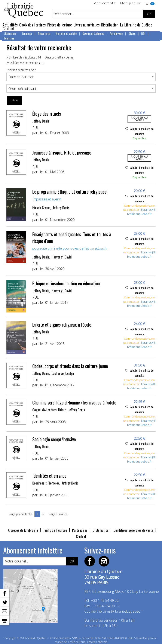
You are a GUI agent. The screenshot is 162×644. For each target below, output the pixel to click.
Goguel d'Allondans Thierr (49, 410)
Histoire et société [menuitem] (66, 33)
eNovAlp (102, 642)
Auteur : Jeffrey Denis (59, 57)
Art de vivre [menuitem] (116, 33)
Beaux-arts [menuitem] (44, 33)
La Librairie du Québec (136, 25)
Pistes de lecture (60, 25)
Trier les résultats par (21, 70)
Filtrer (14, 100)
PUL (36, 128)
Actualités (10, 25)
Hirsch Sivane (41, 208)
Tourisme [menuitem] (9, 38)
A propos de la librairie (23, 530)
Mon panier (131, 3)
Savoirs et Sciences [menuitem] (93, 33)
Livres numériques (87, 25)
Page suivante (58, 514)
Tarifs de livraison (55, 530)
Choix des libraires (32, 25)
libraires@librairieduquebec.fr (141, 212)
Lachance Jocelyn (63, 373)
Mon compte (105, 3)
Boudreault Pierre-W (46, 483)
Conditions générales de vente (133, 530)
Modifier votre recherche (25, 63)
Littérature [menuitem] (10, 33)
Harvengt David (62, 257)
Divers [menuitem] (132, 33)
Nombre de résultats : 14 (24, 57)
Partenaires (80, 530)
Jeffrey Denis (41, 121)
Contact (9, 29)
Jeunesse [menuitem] (27, 33)
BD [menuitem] (143, 33)
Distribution (110, 25)
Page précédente (20, 514)
